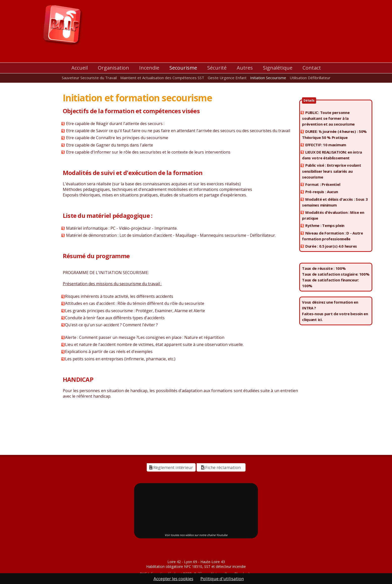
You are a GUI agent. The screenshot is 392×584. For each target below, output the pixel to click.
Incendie (149, 68)
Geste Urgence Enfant (227, 78)
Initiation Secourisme (268, 78)
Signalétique (278, 68)
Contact (312, 68)
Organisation (113, 68)
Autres (245, 68)
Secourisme (183, 68)
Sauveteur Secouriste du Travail (89, 78)
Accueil (80, 68)
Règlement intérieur (171, 467)
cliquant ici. (312, 319)
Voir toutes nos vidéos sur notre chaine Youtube (196, 535)
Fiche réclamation (221, 467)
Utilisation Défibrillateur (310, 78)
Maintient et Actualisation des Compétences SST (162, 78)
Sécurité (217, 68)
